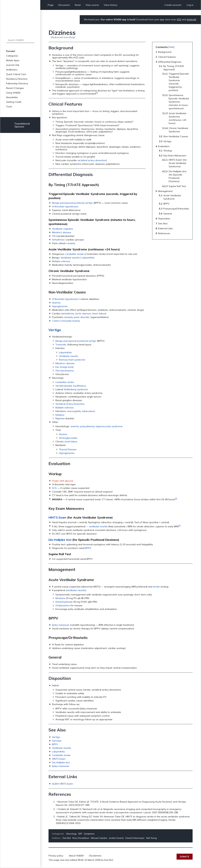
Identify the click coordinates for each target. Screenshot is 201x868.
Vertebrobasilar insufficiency (71, 386)
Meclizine (60, 598)
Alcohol (63, 434)
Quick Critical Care (16, 74)
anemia (75, 426)
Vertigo (55, 330)
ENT (80, 834)
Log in (190, 5)
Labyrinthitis (88, 258)
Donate (185, 857)
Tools (9, 107)
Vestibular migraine (62, 229)
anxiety (71, 243)
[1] (97, 93)
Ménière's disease (62, 232)
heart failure (99, 314)
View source (92, 5)
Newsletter (12, 97)
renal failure (71, 442)
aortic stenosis (83, 314)
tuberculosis (89, 411)
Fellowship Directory (17, 83)
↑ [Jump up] (56, 802)
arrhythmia (68, 314)
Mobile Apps (13, 60)
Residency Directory (17, 79)
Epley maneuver (61, 625)
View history (110, 5)
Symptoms (89, 834)
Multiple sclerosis (61, 261)
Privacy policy (56, 856)
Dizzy (72, 37)
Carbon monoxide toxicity (66, 321)
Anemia (56, 303)
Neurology (72, 834)
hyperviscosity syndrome (109, 426)
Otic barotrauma (65, 371)
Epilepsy (60, 415)
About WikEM (76, 856)
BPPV (88, 548)
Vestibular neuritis (70, 258)
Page (51, 5)
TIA (54, 236)
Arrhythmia (58, 240)
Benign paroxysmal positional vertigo (72, 203)
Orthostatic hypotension (65, 206)
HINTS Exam (57, 517)
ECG (54, 488)
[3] (179, 526)
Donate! (11, 51)
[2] (176, 498)
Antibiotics (12, 70)
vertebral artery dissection (92, 160)
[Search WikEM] (20, 40)
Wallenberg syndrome (76, 389)
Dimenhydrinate (64, 602)
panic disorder (82, 317)
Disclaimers (95, 856)
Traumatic (61, 345)
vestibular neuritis (98, 526)
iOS (179, 19)
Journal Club (13, 65)
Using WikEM (13, 93)
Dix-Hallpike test (60, 540)
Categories (12, 56)
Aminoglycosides (68, 438)
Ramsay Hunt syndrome (72, 360)
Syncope (57, 741)
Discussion (64, 5)
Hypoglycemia (60, 306)
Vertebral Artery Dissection (70, 404)
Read (78, 5)
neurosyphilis (74, 411)
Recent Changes (15, 88)
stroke (156, 587)
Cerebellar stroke (74, 254)
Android (191, 19)
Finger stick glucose (63, 481)
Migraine (60, 418)
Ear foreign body (65, 367)
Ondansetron (63, 605)
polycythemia (87, 426)
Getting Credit (14, 102)
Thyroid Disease (68, 449)
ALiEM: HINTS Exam (63, 784)
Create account (173, 5)
